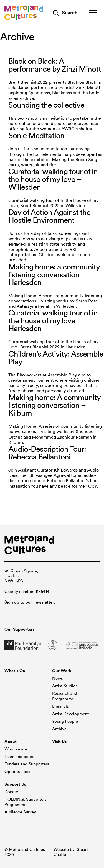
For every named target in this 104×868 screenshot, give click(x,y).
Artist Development (70, 714)
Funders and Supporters (27, 764)
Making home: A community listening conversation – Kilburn (54, 405)
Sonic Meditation (36, 135)
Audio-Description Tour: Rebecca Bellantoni (47, 453)
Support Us (15, 784)
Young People (65, 721)
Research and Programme (65, 696)
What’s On (15, 671)
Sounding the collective (46, 105)
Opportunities (17, 772)
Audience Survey (20, 812)
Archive (59, 729)
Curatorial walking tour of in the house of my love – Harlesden (53, 320)
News (58, 678)
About (11, 742)
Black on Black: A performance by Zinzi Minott (55, 65)
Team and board (20, 757)
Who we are (16, 749)
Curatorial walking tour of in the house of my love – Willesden (53, 179)
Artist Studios (65, 686)
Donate (11, 792)
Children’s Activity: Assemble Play (56, 358)
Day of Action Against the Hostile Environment (49, 216)
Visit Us (59, 742)
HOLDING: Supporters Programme (26, 802)
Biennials (60, 706)
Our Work (62, 671)
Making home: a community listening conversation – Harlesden (54, 274)
